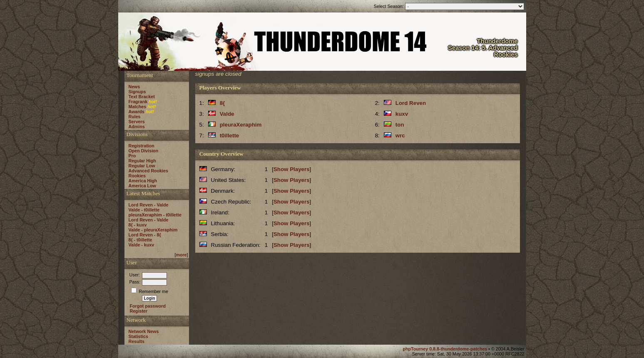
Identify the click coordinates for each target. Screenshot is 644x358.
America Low (142, 186)
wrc (400, 135)
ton (400, 125)
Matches (138, 107)
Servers (137, 122)
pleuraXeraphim (241, 125)
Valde (227, 114)
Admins (137, 127)
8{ (223, 103)
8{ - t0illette (140, 240)
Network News (144, 331)
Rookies (137, 176)
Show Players (292, 169)
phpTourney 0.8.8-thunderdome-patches (445, 349)
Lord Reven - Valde (149, 205)
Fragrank (138, 102)
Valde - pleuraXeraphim (153, 230)
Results (137, 341)
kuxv (402, 114)
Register (139, 311)
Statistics (138, 336)
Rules (135, 117)
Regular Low (142, 166)
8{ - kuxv (138, 225)
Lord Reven (411, 103)
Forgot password (148, 306)
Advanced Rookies (148, 171)
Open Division (144, 151)
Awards (137, 112)
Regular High (142, 161)
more (181, 255)
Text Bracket (142, 97)
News (134, 87)
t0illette (230, 135)
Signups (137, 92)
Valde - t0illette (144, 210)
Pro (132, 156)
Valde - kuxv (142, 245)
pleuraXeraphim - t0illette (155, 215)
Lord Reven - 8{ (145, 235)
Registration (142, 146)
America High (143, 181)
